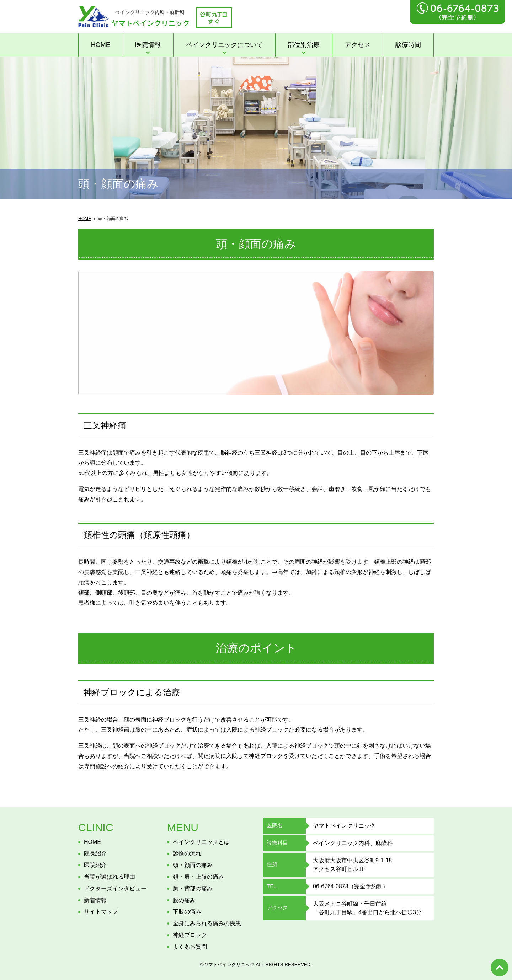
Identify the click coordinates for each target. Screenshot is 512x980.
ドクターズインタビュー (115, 888)
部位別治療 (304, 45)
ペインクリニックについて (224, 45)
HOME (101, 45)
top (500, 968)
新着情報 (95, 900)
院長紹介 (95, 853)
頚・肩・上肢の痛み (198, 877)
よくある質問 (190, 947)
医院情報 (148, 45)
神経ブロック (190, 935)
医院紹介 (95, 865)
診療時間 (408, 45)
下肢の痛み (187, 912)
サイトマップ (101, 912)
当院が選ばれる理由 (110, 877)
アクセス (358, 45)
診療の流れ (187, 853)
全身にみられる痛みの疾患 (207, 923)
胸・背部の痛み (193, 888)
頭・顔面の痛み (193, 865)
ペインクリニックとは (201, 842)
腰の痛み (184, 900)
